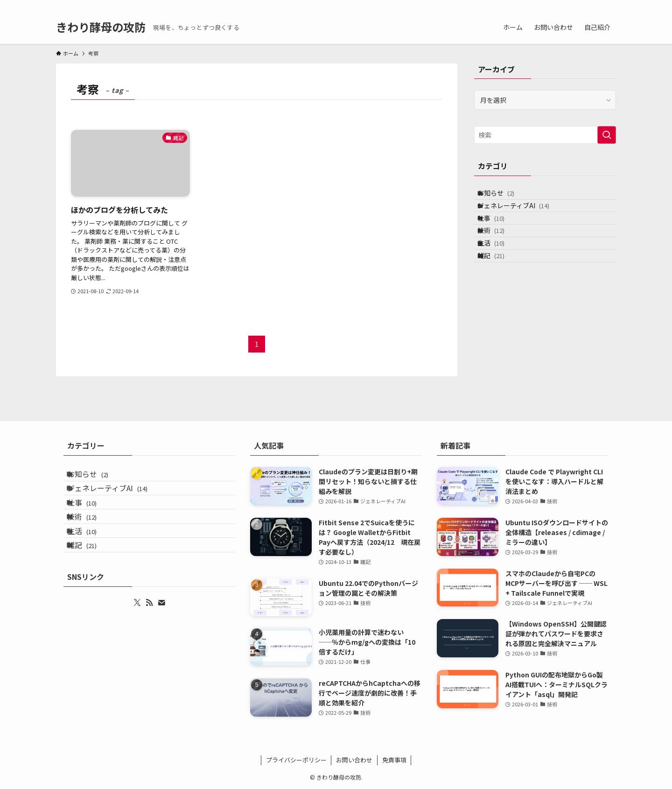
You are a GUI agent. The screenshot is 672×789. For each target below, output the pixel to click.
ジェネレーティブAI (522, 216)
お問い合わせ (354, 760)
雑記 (499, 293)
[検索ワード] (545, 135)
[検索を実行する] (607, 135)
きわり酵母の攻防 (101, 27)
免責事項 (394, 760)
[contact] (598, 5)
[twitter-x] (574, 5)
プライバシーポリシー (296, 760)
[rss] (586, 5)
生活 (499, 274)
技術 (499, 254)
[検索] (610, 5)
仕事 (499, 235)
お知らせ (504, 196)
